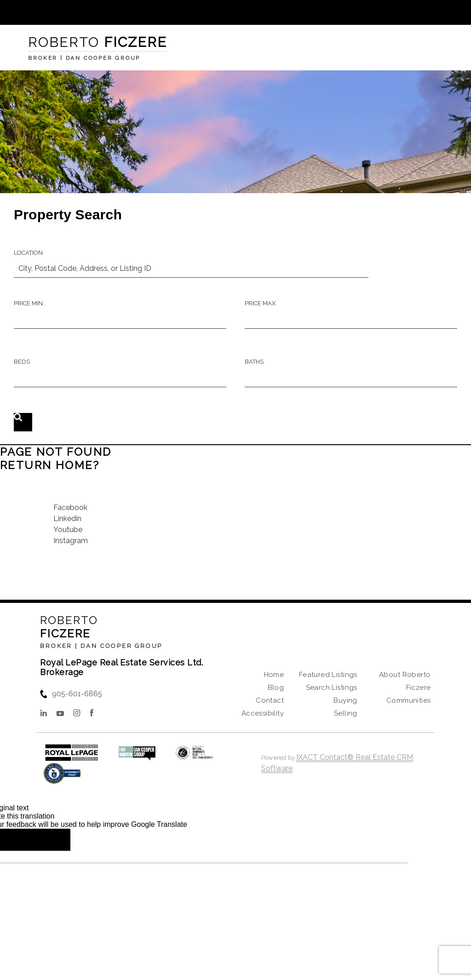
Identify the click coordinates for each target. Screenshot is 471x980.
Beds (22, 362)
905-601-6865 (77, 694)
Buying (345, 700)
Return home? (50, 465)
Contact (270, 700)
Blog (276, 688)
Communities (409, 700)
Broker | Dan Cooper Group (101, 646)
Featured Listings (328, 675)
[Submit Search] (23, 422)
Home (274, 675)
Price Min (28, 303)
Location (28, 253)
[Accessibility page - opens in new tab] (62, 778)
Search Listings (332, 688)
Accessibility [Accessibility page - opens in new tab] (263, 713)
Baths (254, 362)
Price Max (260, 303)
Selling (346, 713)
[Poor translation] (50, 840)
